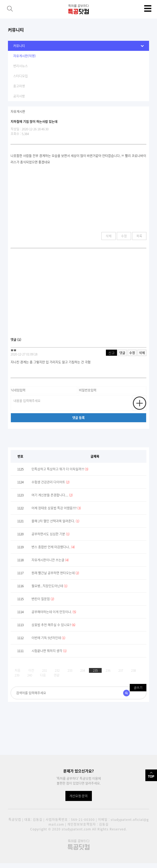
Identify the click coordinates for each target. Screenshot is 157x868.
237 (121, 670)
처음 (17, 670)
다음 (43, 675)
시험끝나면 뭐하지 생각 (49, 651)
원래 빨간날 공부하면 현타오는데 (55, 573)
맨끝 (57, 675)
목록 (139, 236)
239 (17, 675)
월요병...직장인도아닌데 (50, 586)
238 (133, 670)
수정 (124, 236)
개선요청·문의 (78, 796)
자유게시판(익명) (24, 56)
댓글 (122, 353)
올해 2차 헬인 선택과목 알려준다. (55, 521)
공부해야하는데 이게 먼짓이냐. (54, 612)
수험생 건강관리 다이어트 (51, 482)
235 (95, 670)
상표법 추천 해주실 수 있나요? (53, 625)
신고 (111, 353)
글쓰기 (138, 688)
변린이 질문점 (43, 599)
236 (108, 670)
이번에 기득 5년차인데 (48, 638)
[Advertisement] (79, 295)
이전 (31, 670)
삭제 (109, 236)
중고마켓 (19, 86)
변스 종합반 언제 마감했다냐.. (53, 547)
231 (44, 670)
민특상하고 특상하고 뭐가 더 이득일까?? (60, 469)
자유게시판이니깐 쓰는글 (50, 560)
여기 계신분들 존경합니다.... (52, 495)
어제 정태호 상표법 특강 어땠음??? (56, 508)
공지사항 (19, 96)
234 (83, 670)
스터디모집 (21, 76)
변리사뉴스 (21, 66)
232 (57, 670)
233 (70, 670)
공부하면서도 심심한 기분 (51, 534)
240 (30, 675)
